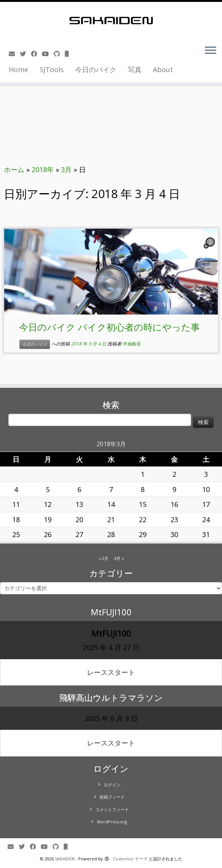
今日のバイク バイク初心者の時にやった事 (109, 327)
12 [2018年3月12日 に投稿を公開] (48, 504)
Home (18, 69)
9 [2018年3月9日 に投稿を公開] (174, 489)
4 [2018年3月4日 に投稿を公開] (16, 489)
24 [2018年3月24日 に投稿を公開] (206, 520)
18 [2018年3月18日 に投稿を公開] (16, 520)
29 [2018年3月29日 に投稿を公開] (143, 534)
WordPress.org (112, 822)
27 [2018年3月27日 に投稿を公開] (79, 534)
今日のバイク (96, 69)
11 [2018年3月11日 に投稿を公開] (16, 504)
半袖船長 (132, 344)
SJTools (52, 69)
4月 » (119, 558)
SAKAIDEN (65, 859)
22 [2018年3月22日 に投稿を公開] (143, 520)
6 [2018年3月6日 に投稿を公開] (79, 489)
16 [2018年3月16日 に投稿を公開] (174, 504)
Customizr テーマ (130, 859)
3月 (66, 169)
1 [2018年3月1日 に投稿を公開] (143, 474)
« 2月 (103, 558)
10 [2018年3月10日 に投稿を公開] (206, 489)
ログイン (112, 785)
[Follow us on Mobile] (69, 54)
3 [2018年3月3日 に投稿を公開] (206, 474)
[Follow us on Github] (59, 54)
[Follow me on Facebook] (36, 54)
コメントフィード (112, 809)
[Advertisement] (111, 100)
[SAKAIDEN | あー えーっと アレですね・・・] (111, 21)
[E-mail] (14, 54)
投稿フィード (112, 797)
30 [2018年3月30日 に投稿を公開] (174, 534)
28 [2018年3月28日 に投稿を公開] (111, 534)
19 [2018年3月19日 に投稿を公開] (48, 520)
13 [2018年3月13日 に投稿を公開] (79, 504)
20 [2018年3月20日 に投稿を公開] (79, 520)
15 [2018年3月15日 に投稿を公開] (143, 504)
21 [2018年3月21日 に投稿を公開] (111, 520)
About (163, 69)
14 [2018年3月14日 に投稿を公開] (111, 504)
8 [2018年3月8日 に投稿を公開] (143, 489)
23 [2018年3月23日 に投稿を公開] (174, 520)
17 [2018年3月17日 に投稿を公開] (206, 504)
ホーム (14, 169)
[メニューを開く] (211, 51)
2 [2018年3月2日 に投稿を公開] (174, 474)
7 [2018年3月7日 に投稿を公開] (111, 489)
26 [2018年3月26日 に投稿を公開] (48, 534)
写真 (135, 69)
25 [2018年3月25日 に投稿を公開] (16, 534)
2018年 (43, 169)
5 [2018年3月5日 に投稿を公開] (48, 489)
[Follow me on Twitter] (25, 54)
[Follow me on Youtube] (48, 54)
